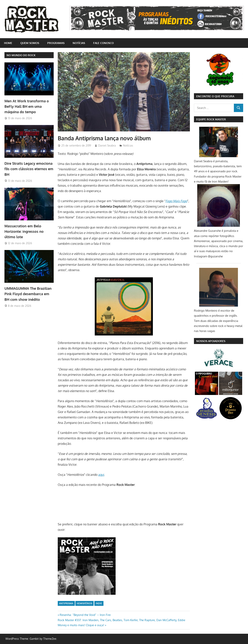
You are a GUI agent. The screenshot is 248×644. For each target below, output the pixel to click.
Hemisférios (84, 603)
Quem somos (30, 43)
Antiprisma (66, 603)
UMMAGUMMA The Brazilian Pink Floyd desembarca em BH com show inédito (28, 292)
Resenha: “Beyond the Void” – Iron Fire (85, 615)
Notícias (79, 43)
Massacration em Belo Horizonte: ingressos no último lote (24, 230)
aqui (101, 475)
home (8, 43)
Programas (56, 43)
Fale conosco (103, 43)
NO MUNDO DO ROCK (21, 55)
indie (99, 603)
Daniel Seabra (107, 145)
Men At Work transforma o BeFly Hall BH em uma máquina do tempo (27, 106)
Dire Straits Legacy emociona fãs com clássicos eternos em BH (29, 168)
